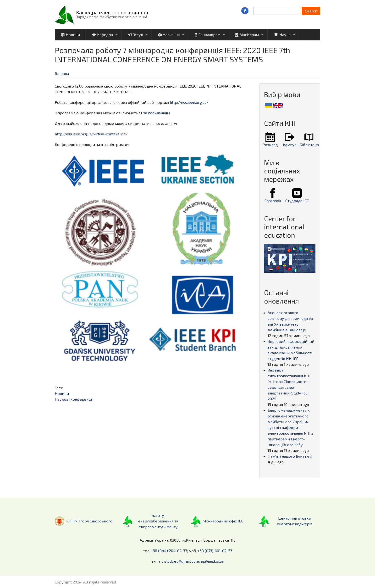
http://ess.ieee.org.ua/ (189, 102)
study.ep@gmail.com (182, 561)
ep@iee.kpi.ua (212, 561)
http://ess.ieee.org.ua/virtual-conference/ (91, 134)
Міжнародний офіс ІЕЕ (223, 521)
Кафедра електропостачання (112, 12)
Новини (62, 393)
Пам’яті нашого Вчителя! (290, 456)
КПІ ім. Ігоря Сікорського (89, 521)
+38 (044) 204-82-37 (169, 551)
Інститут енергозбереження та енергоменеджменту (158, 521)
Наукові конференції (74, 399)
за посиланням (157, 113)
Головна (62, 73)
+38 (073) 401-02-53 (215, 551)
